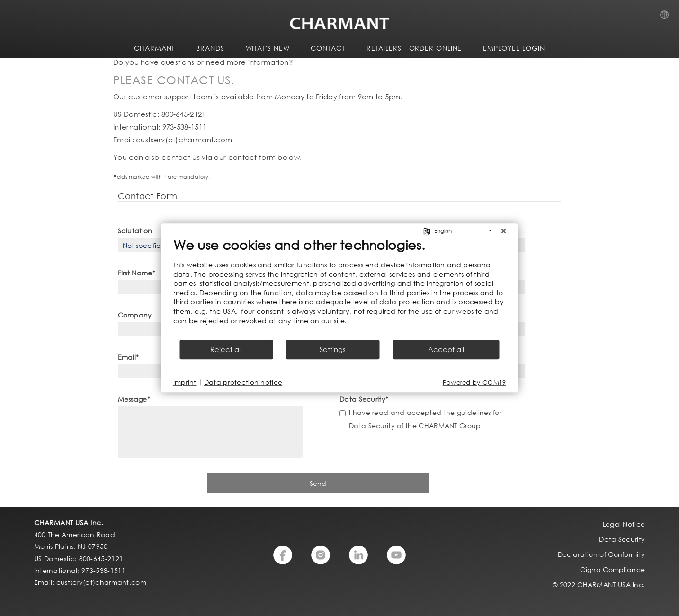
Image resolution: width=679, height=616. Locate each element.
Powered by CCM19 (474, 383)
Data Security (364, 399)
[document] (340, 288)
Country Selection (667, 18)
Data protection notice (243, 383)
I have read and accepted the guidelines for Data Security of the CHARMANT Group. (425, 419)
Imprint (185, 383)
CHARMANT (154, 48)
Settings (333, 350)
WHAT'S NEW (268, 48)
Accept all (446, 350)
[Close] (504, 231)
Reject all (226, 350)
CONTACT (328, 48)
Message (134, 399)
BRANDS (210, 48)
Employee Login (514, 48)
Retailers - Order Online (414, 48)
